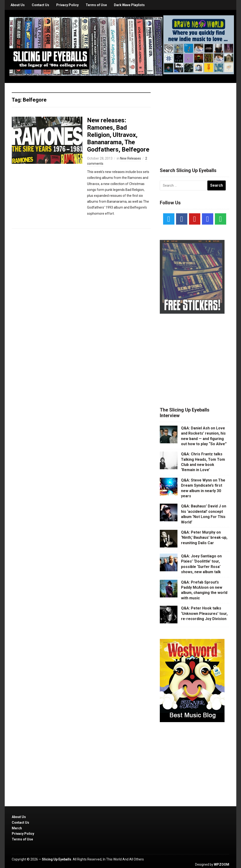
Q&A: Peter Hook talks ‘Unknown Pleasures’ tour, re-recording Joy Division (204, 613)
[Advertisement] (195, 119)
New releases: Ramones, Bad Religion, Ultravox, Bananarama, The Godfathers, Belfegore (118, 135)
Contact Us (40, 5)
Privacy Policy (67, 5)
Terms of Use (96, 5)
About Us (18, 5)
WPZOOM (222, 864)
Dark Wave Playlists (129, 5)
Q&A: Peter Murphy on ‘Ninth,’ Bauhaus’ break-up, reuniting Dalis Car (204, 538)
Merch (17, 828)
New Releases (131, 158)
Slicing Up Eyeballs (57, 859)
